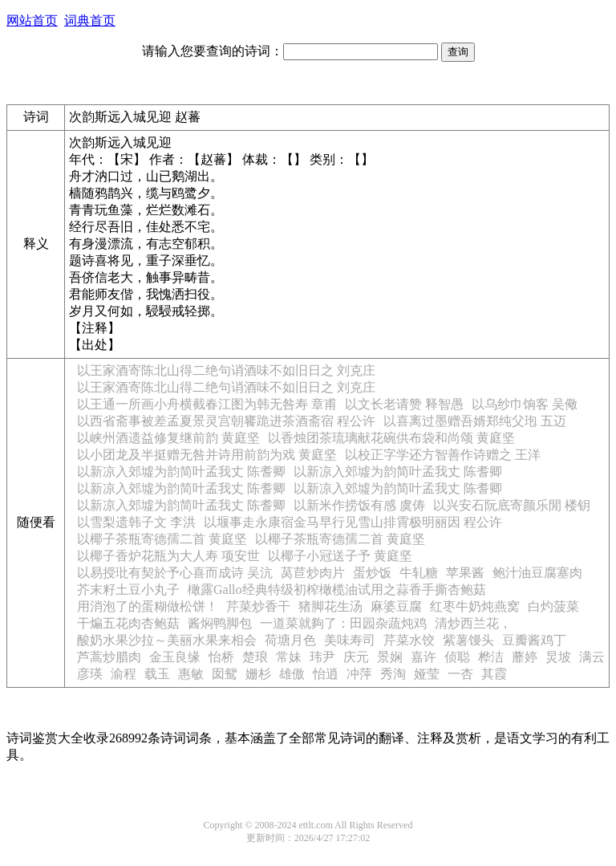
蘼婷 (525, 657)
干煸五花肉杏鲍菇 (128, 623)
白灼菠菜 (553, 606)
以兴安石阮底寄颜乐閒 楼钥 (512, 505)
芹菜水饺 (409, 640)
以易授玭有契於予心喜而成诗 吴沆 (175, 573)
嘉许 (423, 657)
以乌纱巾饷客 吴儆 (525, 404)
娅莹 (427, 674)
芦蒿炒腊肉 (109, 657)
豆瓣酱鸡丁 (534, 640)
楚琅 (255, 657)
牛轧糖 (419, 573)
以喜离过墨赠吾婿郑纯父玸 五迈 (475, 421)
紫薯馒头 (468, 640)
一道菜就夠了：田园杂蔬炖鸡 (343, 623)
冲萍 (359, 674)
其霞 (494, 674)
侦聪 (457, 657)
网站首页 (32, 20)
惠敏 (191, 674)
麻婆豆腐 (396, 606)
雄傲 (292, 674)
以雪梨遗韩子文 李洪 (136, 522)
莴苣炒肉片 (313, 573)
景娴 (390, 657)
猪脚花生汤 (330, 606)
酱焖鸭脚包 (220, 623)
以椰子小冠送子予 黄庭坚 (340, 556)
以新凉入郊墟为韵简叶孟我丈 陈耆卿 (181, 472)
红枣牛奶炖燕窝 (475, 606)
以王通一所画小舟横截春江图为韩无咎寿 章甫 (207, 404)
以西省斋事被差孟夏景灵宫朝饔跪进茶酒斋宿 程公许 (226, 421)
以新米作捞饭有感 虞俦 (359, 505)
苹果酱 (465, 573)
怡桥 (221, 657)
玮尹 (322, 657)
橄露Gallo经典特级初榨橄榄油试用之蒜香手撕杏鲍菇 (337, 590)
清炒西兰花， (473, 623)
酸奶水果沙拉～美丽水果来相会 (167, 640)
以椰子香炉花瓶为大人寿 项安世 (168, 556)
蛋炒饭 (372, 573)
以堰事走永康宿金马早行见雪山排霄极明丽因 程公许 (353, 522)
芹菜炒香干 (258, 606)
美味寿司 (350, 640)
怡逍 (326, 674)
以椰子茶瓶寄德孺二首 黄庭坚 (162, 539)
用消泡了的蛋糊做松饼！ (148, 606)
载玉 (157, 674)
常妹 (289, 657)
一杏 (460, 674)
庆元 (356, 657)
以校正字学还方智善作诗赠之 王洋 (443, 455)
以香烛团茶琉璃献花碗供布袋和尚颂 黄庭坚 (391, 438)
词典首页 (90, 20)
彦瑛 (90, 674)
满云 (592, 657)
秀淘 (393, 674)
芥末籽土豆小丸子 (128, 590)
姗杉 (258, 674)
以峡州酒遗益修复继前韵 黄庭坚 (168, 438)
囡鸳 (225, 674)
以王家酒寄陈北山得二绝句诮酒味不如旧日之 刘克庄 (226, 370)
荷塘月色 (290, 640)
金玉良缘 (175, 657)
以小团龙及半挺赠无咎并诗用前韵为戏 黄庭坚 (207, 455)
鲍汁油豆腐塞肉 (537, 573)
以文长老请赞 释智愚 (404, 404)
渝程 (124, 674)
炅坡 (558, 657)
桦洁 (491, 657)
